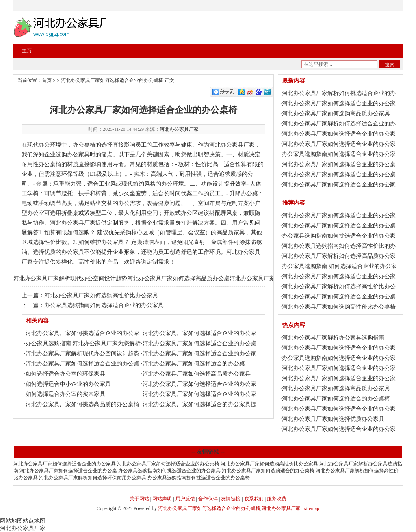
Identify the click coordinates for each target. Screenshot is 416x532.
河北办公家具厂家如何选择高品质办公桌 (178, 278)
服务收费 (277, 499)
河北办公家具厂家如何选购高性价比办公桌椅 (339, 307)
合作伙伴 (208, 499)
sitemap (312, 508)
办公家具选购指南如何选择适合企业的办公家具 (104, 305)
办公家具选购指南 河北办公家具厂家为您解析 (83, 343)
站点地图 (34, 521)
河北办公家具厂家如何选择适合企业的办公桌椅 (112, 80)
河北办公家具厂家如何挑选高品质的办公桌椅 (82, 404)
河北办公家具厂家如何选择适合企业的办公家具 (65, 464)
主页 (27, 51)
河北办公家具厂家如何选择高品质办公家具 (197, 374)
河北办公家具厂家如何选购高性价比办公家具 (101, 295)
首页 (47, 80)
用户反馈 (185, 499)
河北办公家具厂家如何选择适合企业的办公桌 (68, 471)
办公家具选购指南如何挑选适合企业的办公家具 (169, 471)
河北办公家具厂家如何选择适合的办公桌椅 (336, 399)
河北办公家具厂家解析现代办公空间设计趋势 (70, 278)
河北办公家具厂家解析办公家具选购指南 (333, 338)
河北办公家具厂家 (179, 129)
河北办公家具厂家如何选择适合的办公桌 (194, 364)
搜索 (390, 65)
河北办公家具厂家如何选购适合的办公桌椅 (268, 471)
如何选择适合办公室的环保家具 (65, 374)
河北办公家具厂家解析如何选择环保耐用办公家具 (93, 478)
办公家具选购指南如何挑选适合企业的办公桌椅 (199, 478)
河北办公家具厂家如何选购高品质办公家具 (336, 114)
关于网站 (139, 499)
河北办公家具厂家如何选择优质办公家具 (333, 419)
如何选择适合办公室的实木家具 (65, 394)
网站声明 (162, 499)
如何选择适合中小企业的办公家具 (68, 384)
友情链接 (231, 499)
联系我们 (254, 499)
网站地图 (11, 521)
